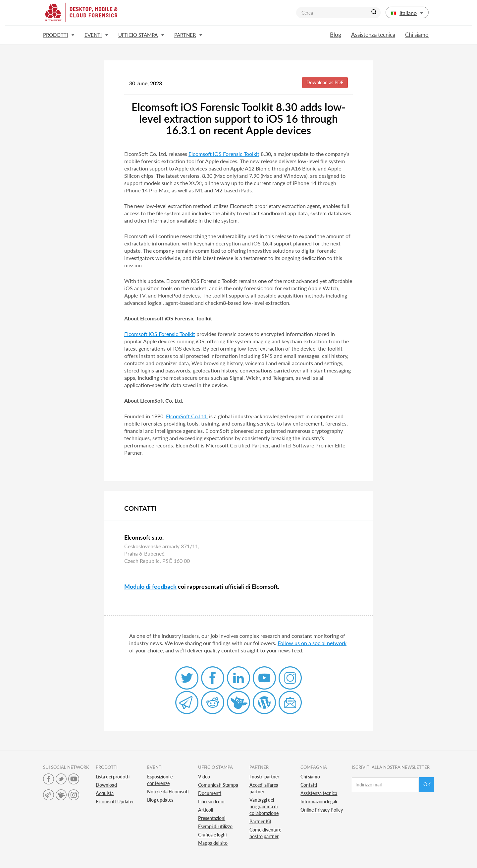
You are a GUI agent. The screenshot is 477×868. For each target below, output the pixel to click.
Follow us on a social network (312, 643)
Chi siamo (417, 35)
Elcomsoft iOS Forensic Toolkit (224, 154)
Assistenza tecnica (373, 35)
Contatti (309, 785)
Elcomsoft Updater (115, 801)
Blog (336, 35)
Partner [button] (188, 35)
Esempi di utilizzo (215, 826)
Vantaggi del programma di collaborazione (264, 806)
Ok (427, 784)
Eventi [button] (96, 35)
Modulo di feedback (150, 586)
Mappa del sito (213, 843)
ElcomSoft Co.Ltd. (187, 416)
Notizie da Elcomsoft (168, 792)
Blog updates (160, 800)
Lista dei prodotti (113, 777)
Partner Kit (260, 821)
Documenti (210, 793)
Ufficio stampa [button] (141, 35)
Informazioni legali (319, 801)
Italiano (407, 13)
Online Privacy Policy (322, 810)
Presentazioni (212, 818)
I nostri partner (264, 777)
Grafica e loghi (212, 835)
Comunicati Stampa (218, 785)
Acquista (105, 793)
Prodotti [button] (59, 35)
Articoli (206, 810)
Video (204, 777)
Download (106, 785)
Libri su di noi (211, 801)
